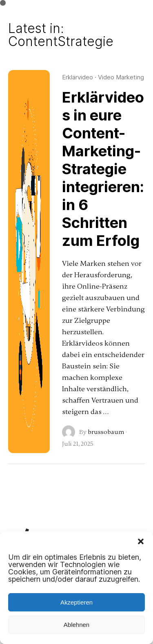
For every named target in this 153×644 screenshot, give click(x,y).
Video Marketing (121, 77)
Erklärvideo (78, 77)
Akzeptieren (76, 602)
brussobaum (106, 432)
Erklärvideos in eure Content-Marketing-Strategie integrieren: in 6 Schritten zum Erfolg (103, 169)
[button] (141, 541)
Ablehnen (76, 625)
